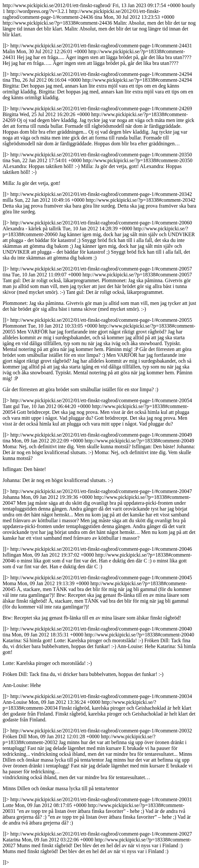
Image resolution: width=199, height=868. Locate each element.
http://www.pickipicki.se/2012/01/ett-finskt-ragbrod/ (99, 434)
